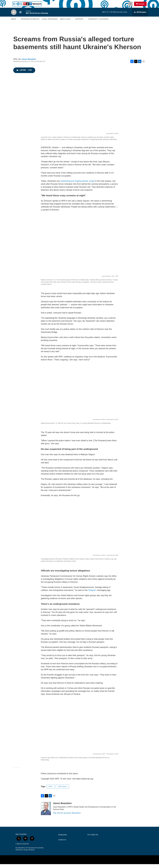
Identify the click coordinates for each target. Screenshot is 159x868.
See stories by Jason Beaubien (67, 817)
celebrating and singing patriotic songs (77, 185)
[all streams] (140, 16)
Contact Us (62, 844)
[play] (14, 16)
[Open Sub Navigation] (18, 23)
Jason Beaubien (29, 63)
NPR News (62, 790)
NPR (51, 790)
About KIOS (65, 23)
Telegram (92, 594)
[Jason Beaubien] (46, 812)
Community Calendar (98, 23)
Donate (142, 6)
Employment (63, 839)
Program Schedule (30, 23)
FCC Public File (93, 839)
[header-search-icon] (131, 6)
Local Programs (50, 23)
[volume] (20, 16)
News (14, 23)
